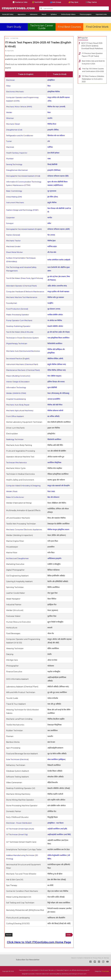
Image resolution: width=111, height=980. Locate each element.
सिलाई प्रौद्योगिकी (52, 164)
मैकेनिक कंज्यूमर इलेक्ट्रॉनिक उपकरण (59, 533)
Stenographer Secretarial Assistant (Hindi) (24, 176)
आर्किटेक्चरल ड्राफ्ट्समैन (55, 562)
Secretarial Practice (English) (19, 362)
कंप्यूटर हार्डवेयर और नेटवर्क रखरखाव (59, 293)
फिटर (49, 86)
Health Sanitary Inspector (17, 153)
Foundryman (12, 307)
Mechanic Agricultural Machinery (21, 414)
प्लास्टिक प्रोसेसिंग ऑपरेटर (55, 318)
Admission (34, 14)
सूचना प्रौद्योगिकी (52, 391)
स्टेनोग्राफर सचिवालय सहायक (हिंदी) (58, 176)
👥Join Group (55, 2)
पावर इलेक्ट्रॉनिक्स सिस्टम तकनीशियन (59, 341)
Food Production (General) (18, 312)
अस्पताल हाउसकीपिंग (54, 402)
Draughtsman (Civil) (15, 130)
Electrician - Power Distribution (20, 823)
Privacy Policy (97, 961)
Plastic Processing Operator (18, 318)
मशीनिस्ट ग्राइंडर (52, 246)
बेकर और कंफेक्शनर (53, 501)
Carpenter (11, 218)
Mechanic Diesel (13, 124)
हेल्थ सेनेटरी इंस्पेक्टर (53, 153)
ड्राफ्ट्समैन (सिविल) (53, 130)
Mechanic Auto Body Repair (18, 408)
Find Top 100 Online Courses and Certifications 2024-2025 (93, 70)
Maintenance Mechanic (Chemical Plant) (24, 374)
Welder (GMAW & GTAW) (17, 397)
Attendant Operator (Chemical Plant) (22, 286)
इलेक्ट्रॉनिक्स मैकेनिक (54, 92)
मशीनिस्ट (50, 147)
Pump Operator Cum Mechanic (20, 324)
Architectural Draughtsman (18, 562)
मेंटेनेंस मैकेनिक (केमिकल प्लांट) (57, 374)
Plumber (10, 159)
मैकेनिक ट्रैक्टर (51, 241)
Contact (80, 961)
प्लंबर (49, 159)
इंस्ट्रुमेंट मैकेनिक (52, 203)
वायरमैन (50, 118)
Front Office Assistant (15, 420)
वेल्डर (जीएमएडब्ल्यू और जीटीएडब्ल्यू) (59, 397)
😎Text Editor (38, 2)
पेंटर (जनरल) (51, 235)
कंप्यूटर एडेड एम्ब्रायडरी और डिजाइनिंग (59, 489)
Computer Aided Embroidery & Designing (24, 489)
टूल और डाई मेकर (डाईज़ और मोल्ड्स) (59, 335)
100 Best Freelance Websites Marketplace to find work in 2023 (93, 79)
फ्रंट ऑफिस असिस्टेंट (53, 420)
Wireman (10, 118)
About (73, 961)
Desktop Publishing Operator (19, 330)
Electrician (11, 80)
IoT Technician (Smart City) (18, 836)
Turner (9, 141)
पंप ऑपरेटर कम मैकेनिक (55, 324)
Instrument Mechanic (16, 203)
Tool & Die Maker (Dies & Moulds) (20, 335)
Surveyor (10, 223)
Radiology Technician (15, 443)
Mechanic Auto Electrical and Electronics (24, 355)
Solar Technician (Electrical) (18, 759)
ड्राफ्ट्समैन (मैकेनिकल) (54, 170)
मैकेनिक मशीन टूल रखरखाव (56, 301)
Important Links (101, 14)
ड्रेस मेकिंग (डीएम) (53, 197)
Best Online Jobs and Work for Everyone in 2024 (93, 62)
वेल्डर (49, 112)
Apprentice (22, 14)
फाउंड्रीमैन (50, 307)
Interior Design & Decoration (18, 385)
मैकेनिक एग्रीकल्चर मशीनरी (56, 414)
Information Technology (17, 391)
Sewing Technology (15, 164)
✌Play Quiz (73, 2)
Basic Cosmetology (14, 191)
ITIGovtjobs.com (21, 8)
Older (69, 938)
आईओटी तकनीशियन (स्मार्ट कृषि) (58, 829)
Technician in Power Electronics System (23, 341)
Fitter (9, 86)
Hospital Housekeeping (16, 402)
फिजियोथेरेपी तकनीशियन (55, 347)
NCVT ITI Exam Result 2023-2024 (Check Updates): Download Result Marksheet (92, 46)
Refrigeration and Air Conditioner (20, 135)
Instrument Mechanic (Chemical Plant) (23, 368)
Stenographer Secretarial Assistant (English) (25, 229)
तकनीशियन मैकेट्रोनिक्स (54, 466)
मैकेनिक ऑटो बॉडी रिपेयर (55, 408)
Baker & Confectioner (16, 501)
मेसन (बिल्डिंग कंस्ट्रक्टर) (55, 379)
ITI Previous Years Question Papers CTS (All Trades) (92, 55)
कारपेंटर (49, 218)
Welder (9, 112)
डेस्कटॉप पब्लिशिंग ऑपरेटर (55, 330)
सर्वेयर (49, 223)
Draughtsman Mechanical (17, 170)
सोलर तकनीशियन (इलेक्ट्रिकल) (57, 759)
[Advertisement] (55, 20)
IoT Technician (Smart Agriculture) (21, 829)
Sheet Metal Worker (15, 252)
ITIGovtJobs (105, 975)
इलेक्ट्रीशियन (51, 80)
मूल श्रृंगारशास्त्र (52, 191)
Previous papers (86, 14)
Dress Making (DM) (14, 197)
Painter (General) (14, 235)
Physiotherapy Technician (17, 347)
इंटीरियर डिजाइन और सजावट (56, 385)
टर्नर (48, 141)
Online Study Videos (68, 14)
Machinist (10, 147)
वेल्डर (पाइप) (51, 495)
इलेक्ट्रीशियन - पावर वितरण (56, 823)
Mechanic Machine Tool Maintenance (22, 301)
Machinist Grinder (14, 246)
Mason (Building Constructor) (19, 379)
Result (44, 14)
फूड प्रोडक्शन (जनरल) (54, 312)
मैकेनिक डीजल (52, 124)
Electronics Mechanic (15, 92)
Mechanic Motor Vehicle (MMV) (20, 107)
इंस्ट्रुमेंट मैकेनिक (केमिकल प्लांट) (57, 368)
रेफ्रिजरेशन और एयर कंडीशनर (56, 135)
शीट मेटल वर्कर (52, 252)
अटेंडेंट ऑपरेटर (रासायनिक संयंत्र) (58, 286)
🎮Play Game (91, 2)
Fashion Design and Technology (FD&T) (23, 210)
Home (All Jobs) (8, 14)
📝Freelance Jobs (20, 2)
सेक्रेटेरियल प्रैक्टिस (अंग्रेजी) (56, 362)
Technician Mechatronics (17, 466)
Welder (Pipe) (12, 495)
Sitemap (106, 961)
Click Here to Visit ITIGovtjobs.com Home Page (39, 946)
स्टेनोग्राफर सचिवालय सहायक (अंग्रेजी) (59, 229)
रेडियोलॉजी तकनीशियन (54, 443)
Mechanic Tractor (14, 241)
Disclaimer (87, 961)
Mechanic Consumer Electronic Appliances (25, 533)
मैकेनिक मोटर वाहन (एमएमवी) (57, 107)
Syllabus (54, 14)
